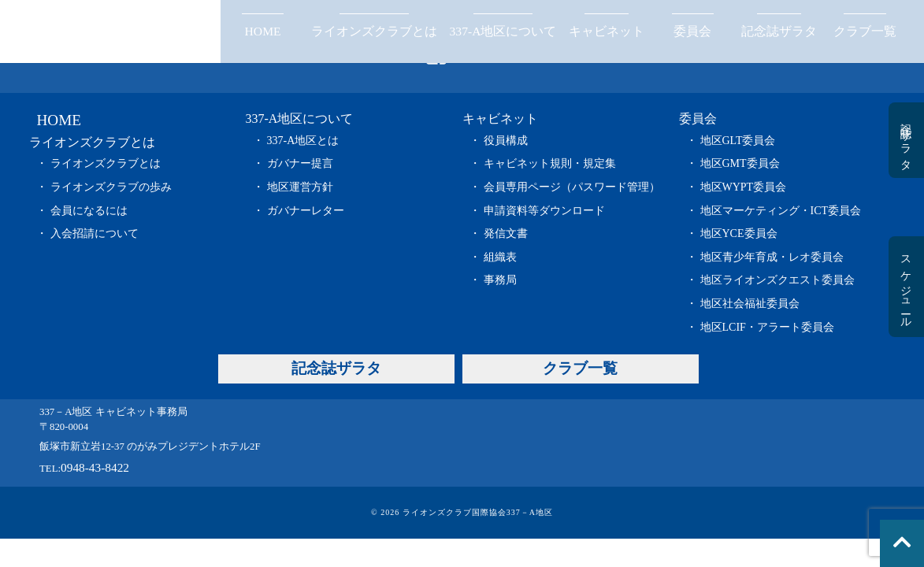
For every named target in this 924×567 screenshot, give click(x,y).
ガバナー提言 (300, 163)
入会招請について (95, 233)
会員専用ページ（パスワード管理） (572, 187)
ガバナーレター (306, 211)
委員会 (692, 31)
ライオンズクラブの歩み (111, 187)
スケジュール (905, 287)
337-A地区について (503, 31)
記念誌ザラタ (779, 31)
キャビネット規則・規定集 (550, 163)
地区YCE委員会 (739, 233)
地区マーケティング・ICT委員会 (781, 211)
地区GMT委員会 (740, 163)
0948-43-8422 (95, 467)
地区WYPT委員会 (744, 187)
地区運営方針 (300, 187)
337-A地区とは (303, 141)
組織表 (500, 257)
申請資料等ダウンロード (544, 211)
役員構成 (506, 141)
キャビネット (607, 31)
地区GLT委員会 (738, 141)
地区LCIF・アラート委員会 (767, 327)
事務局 (500, 280)
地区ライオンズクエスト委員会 (777, 280)
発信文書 (506, 233)
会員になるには (89, 211)
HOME (263, 31)
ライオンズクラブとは (374, 31)
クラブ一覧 (865, 31)
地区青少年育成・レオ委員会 (772, 257)
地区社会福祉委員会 (750, 304)
